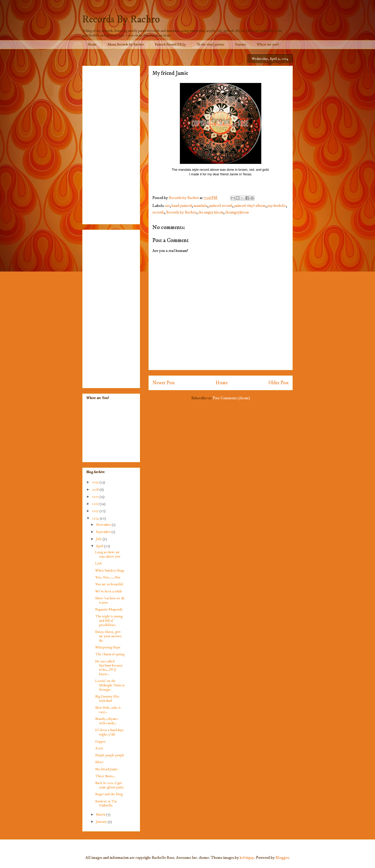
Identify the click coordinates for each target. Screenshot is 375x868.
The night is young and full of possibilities (109, 621)
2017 (96, 497)
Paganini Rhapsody (109, 609)
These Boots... (105, 776)
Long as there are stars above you (108, 554)
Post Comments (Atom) (231, 398)
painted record (221, 206)
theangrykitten (237, 212)
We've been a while (109, 591)
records (158, 212)
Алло (99, 748)
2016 (96, 504)
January (102, 822)
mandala (200, 206)
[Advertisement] (111, 144)
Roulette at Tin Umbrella (106, 803)
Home (92, 45)
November (104, 525)
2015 (96, 511)
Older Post (279, 383)
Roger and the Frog (109, 794)
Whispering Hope (108, 647)
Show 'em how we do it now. (110, 600)
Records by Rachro (181, 212)
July (99, 539)
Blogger (282, 858)
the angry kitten (211, 212)
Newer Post (164, 383)
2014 (96, 518)
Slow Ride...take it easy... (108, 710)
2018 (96, 490)
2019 (96, 482)
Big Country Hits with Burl (107, 699)
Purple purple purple (110, 755)
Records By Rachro (121, 20)
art (167, 206)
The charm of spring (110, 654)
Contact (240, 45)
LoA (98, 563)
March (101, 815)
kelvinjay (247, 858)
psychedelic (277, 206)
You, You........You (108, 577)
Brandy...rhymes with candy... (107, 721)
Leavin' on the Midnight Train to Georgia (110, 685)
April (100, 546)
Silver (99, 762)
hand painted (182, 206)
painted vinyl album (250, 206)
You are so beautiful (109, 584)
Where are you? (268, 45)
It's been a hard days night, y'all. (110, 732)
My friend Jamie (106, 769)
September (104, 532)
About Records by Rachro (126, 45)
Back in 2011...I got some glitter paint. (110, 785)
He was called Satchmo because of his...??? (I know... (109, 668)
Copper (100, 742)
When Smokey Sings (110, 571)
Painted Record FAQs (170, 45)
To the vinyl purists (210, 45)
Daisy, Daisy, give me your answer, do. (109, 636)
